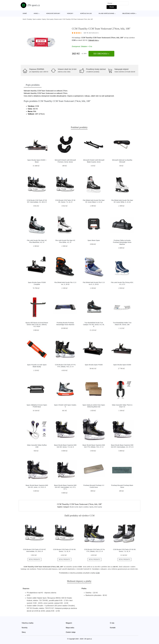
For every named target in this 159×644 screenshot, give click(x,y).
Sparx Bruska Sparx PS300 (94, 365)
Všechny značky (28, 623)
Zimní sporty (50, 19)
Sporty (44, 19)
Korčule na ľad (86, 13)
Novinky (25, 628)
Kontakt (113, 628)
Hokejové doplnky (53, 13)
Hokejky (70, 13)
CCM (74, 40)
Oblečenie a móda (129, 13)
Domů (25, 13)
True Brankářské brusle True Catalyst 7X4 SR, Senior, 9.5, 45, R (94, 325)
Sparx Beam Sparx (94, 240)
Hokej (36, 13)
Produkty (29, 19)
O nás (112, 623)
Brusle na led (58, 19)
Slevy (24, 632)
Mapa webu (70, 628)
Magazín (69, 623)
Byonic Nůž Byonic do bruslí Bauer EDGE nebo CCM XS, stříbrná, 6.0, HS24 (37, 325)
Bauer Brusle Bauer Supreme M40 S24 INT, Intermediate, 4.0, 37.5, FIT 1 (65, 487)
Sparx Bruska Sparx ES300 (122, 365)
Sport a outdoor (37, 19)
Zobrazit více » (94, 40)
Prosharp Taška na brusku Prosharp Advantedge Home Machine (122, 242)
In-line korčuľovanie (106, 13)
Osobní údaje (71, 632)
